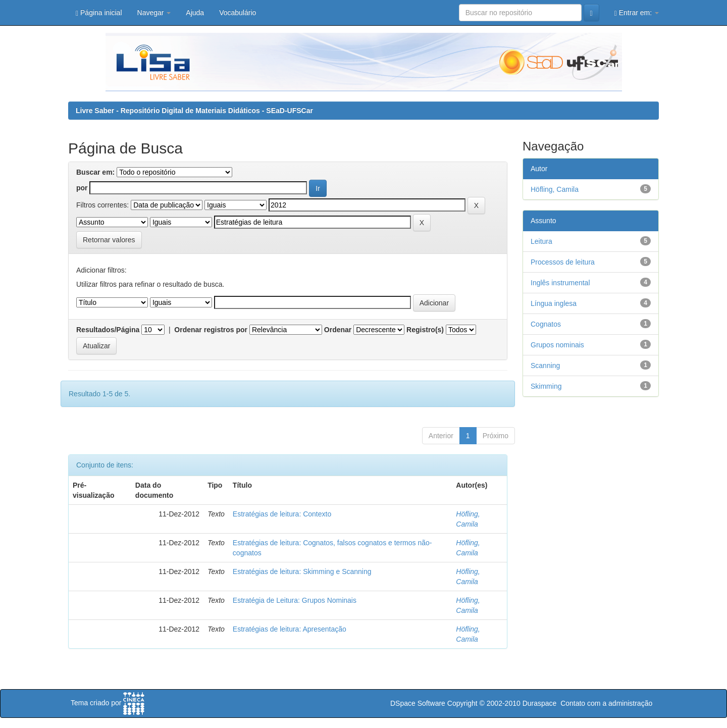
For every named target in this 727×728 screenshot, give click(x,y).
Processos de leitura (563, 262)
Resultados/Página (108, 330)
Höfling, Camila (555, 189)
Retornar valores (109, 240)
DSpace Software (418, 703)
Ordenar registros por (211, 330)
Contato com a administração (606, 703)
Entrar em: (637, 13)
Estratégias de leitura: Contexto (282, 514)
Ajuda (195, 13)
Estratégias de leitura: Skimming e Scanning (302, 571)
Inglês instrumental (560, 283)
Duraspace (540, 703)
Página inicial (99, 13)
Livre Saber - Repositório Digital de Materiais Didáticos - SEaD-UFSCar (194, 111)
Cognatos (546, 324)
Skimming (546, 386)
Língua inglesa (554, 303)
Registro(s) (425, 330)
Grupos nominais (557, 345)
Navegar (154, 13)
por (82, 188)
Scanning (545, 366)
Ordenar (338, 330)
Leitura (541, 241)
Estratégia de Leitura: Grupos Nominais (295, 600)
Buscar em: (95, 172)
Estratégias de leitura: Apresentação (290, 629)
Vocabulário (238, 13)
